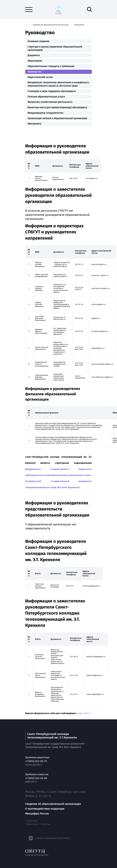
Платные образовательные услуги (46, 97)
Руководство (35, 72)
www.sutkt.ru (84, 713)
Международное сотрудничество (45, 113)
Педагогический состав (40, 77)
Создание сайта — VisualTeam (37, 824)
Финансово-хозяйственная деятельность (50, 102)
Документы (34, 55)
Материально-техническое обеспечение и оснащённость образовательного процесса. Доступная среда (58, 84)
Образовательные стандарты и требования (51, 66)
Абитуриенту (35, 124)
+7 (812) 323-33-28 (36, 778)
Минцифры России (37, 814)
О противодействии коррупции (45, 809)
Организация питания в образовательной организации (57, 118)
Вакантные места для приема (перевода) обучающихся (57, 107)
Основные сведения (38, 41)
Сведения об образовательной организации (51, 25)
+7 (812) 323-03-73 (36, 761)
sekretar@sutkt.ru (34, 765)
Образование (35, 61)
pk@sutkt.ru (31, 782)
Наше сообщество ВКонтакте (53, 838)
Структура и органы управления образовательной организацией (55, 48)
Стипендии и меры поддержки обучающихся (52, 91)
